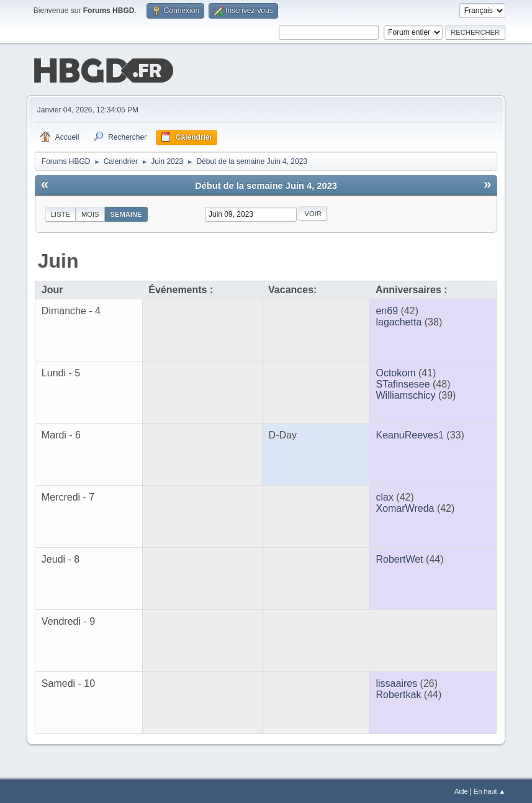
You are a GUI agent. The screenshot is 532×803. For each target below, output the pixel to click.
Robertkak (398, 693)
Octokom (395, 372)
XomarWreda (405, 507)
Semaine (126, 213)
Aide (461, 790)
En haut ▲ (489, 790)
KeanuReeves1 (409, 434)
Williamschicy (405, 394)
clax (384, 496)
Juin (58, 260)
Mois (90, 213)
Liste (61, 213)
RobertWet (399, 558)
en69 (387, 310)
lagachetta (399, 321)
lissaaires (396, 682)
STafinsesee (403, 383)
